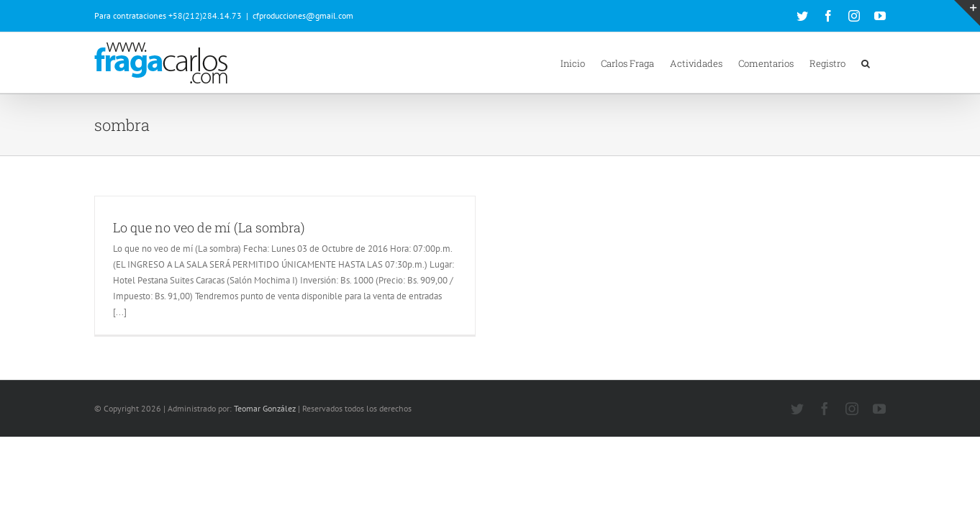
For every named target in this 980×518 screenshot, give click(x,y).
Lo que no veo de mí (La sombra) (209, 227)
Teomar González (265, 408)
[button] (881, 63)
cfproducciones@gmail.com (303, 15)
